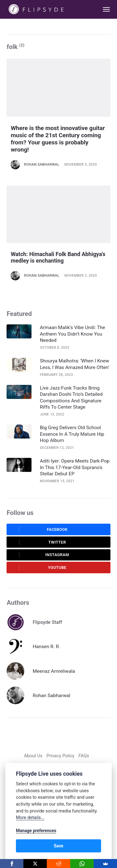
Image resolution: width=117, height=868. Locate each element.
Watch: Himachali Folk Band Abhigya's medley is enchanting (58, 257)
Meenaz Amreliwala (54, 671)
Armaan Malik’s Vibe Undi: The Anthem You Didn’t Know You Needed (73, 334)
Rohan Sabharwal (42, 165)
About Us (33, 756)
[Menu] (103, 9)
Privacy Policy (61, 756)
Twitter (38, 542)
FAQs (84, 756)
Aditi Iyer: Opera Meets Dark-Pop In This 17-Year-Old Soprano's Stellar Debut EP (75, 467)
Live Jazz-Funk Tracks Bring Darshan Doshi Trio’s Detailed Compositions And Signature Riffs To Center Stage (71, 398)
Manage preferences (36, 831)
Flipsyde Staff (48, 622)
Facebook (39, 529)
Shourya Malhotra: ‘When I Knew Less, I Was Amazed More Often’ (75, 364)
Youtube (38, 568)
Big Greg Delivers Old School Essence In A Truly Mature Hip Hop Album (72, 434)
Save (58, 846)
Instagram (40, 555)
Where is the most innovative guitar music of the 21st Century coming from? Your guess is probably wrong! (58, 139)
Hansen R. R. (46, 647)
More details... (30, 818)
